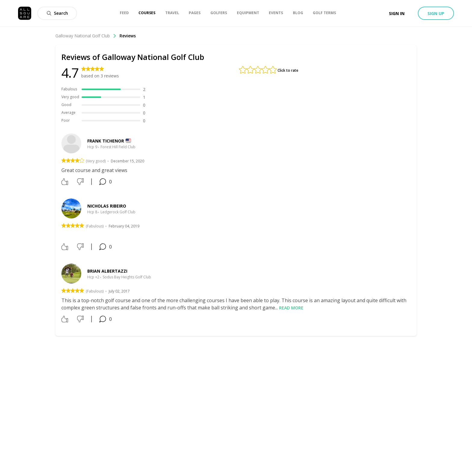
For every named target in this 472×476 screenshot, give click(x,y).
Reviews (128, 36)
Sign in (397, 13)
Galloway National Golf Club (86, 36)
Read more (291, 308)
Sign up (436, 13)
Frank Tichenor (106, 141)
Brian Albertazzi (107, 271)
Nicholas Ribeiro (107, 206)
